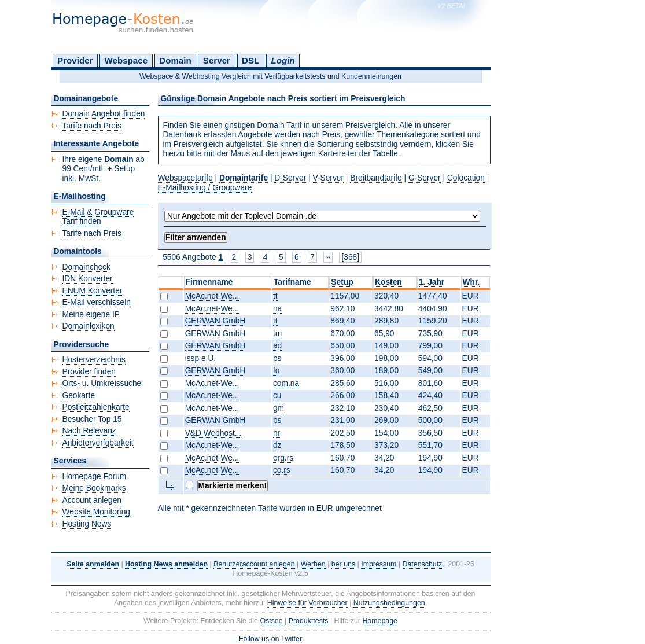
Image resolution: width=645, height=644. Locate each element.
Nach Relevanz (89, 431)
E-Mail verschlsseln (97, 302)
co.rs (282, 470)
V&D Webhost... (213, 433)
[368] (350, 257)
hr (277, 433)
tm (277, 334)
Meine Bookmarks (94, 488)
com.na (286, 383)
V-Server (329, 178)
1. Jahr (432, 282)
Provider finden (89, 372)
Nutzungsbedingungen (389, 603)
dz (277, 445)
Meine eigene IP (91, 314)
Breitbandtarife (376, 178)
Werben (313, 564)
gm (279, 408)
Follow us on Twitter (270, 639)
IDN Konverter (88, 279)
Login (283, 60)
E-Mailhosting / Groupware (205, 188)
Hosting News (87, 524)
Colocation (466, 178)
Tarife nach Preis (92, 126)
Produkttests (309, 621)
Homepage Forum (95, 476)
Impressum (379, 564)
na (277, 309)
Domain (175, 60)
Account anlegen (92, 500)
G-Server (425, 178)
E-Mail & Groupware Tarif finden (98, 217)
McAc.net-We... (212, 296)
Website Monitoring (96, 512)
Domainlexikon (89, 326)
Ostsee (271, 621)
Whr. (471, 282)
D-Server (290, 178)
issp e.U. (201, 358)
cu (277, 395)
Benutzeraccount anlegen (254, 564)
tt (275, 296)
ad (277, 346)
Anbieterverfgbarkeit (98, 443)
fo (276, 371)
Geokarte (79, 395)
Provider (75, 60)
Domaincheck (86, 267)
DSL (250, 60)
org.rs (283, 458)
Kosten (388, 282)
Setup (342, 282)
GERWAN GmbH (215, 321)
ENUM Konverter (93, 291)
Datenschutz (423, 564)
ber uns (343, 564)
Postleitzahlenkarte (96, 407)
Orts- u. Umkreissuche (102, 383)
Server (217, 60)
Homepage (380, 621)
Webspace (126, 60)
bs (277, 358)
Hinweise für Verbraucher (307, 603)
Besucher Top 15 (92, 419)
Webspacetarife (185, 178)
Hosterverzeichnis (94, 360)
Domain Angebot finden (104, 114)
